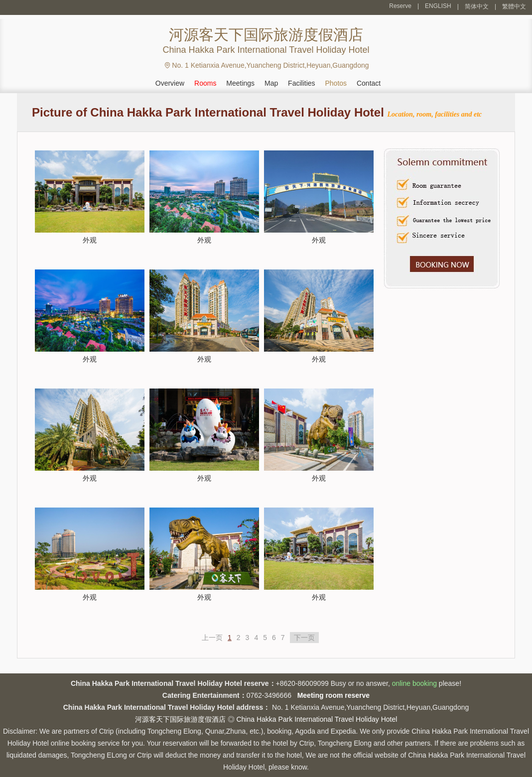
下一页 (304, 638)
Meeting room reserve (334, 695)
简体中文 (477, 6)
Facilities (301, 83)
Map (271, 83)
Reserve (400, 6)
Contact (369, 83)
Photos (336, 83)
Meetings (240, 83)
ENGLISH (438, 6)
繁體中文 (514, 6)
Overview (170, 83)
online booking (414, 683)
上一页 (212, 638)
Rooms (205, 83)
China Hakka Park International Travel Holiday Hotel (317, 719)
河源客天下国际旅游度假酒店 (180, 719)
